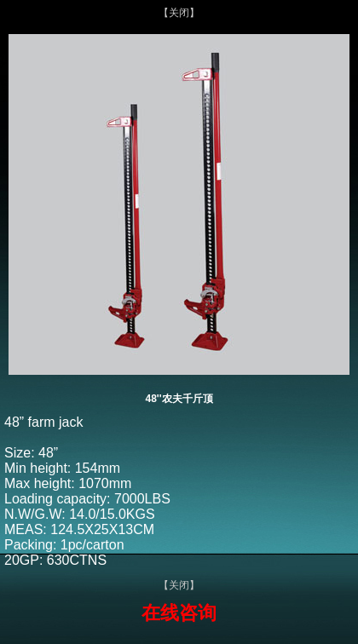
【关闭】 (179, 13)
